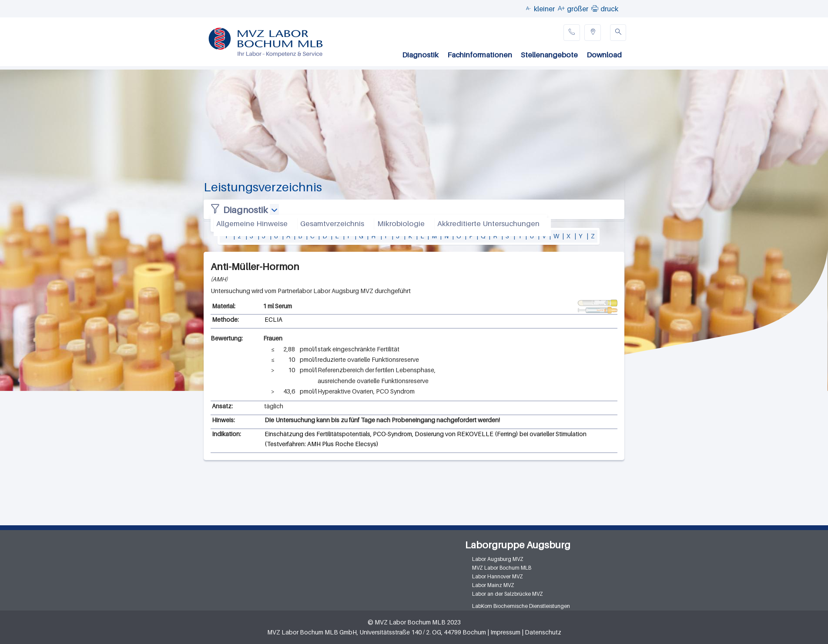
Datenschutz (543, 632)
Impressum (505, 632)
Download (604, 55)
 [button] (595, 8)
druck (609, 9)
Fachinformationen (480, 55)
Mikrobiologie (401, 224)
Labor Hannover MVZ (498, 576)
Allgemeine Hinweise (252, 224)
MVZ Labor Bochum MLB (502, 568)
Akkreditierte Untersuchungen (488, 224)
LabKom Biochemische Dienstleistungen (521, 606)
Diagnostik (420, 55)
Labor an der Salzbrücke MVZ (508, 594)
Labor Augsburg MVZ (498, 559)
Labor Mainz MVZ (493, 585)
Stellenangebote (549, 55)
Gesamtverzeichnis (332, 224)
